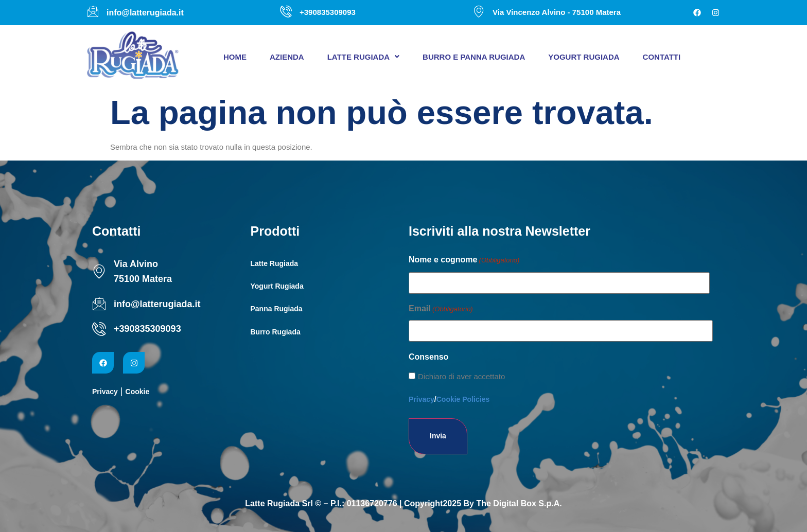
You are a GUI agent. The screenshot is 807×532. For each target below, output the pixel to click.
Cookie (138, 392)
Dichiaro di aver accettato (461, 376)
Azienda (287, 57)
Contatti (662, 57)
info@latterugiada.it (157, 304)
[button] (363, 57)
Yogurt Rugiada (584, 57)
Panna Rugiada (277, 309)
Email (441, 309)
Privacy (105, 392)
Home (235, 57)
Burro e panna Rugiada (474, 57)
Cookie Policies (463, 399)
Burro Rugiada (276, 332)
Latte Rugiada (363, 57)
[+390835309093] (99, 329)
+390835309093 (147, 329)
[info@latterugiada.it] (99, 304)
